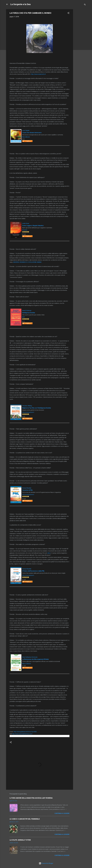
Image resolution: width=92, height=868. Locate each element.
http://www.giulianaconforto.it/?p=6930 (25, 732)
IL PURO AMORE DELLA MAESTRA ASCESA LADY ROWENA (31, 798)
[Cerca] (85, 5)
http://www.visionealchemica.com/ (22, 734)
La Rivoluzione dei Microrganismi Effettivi (35, 659)
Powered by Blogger (46, 863)
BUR (23, 317)
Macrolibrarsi (26, 137)
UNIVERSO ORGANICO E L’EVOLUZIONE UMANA (27, 262)
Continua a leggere (62, 813)
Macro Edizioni (27, 664)
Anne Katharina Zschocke (30, 657)
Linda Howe (26, 223)
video (49, 553)
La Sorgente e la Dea (20, 4)
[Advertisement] (80, 36)
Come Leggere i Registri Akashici (33, 226)
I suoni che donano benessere (32, 133)
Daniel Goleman (27, 311)
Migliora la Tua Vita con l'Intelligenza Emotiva (37, 408)
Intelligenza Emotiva (29, 313)
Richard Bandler (27, 488)
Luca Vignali (26, 130)
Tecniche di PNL (27, 490)
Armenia (25, 230)
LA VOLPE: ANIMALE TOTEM (20, 840)
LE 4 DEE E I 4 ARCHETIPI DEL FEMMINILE (25, 819)
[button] (68, 13)
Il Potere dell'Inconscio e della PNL (33, 571)
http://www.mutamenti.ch (38, 74)
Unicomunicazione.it (28, 412)
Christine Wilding (27, 406)
